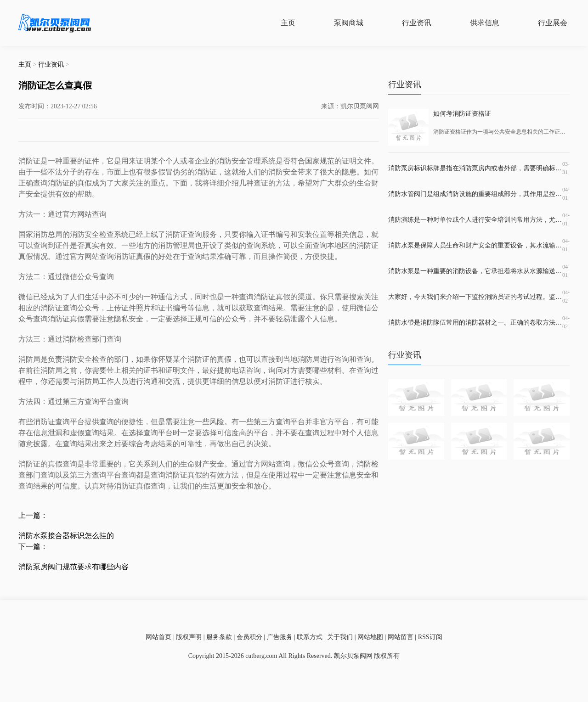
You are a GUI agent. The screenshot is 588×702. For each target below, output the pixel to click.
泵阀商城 (349, 23)
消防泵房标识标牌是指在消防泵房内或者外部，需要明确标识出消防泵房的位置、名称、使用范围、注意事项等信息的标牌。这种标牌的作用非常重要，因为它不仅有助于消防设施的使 (475, 168)
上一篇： (33, 515)
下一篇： (33, 547)
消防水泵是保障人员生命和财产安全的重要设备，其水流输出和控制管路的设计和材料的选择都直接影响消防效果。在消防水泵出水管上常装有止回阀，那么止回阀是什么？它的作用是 (475, 245)
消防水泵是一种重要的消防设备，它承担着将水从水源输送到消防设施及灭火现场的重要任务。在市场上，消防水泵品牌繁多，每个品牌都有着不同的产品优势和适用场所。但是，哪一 (475, 271)
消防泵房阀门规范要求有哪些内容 (73, 567)
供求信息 (485, 23)
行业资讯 (417, 23)
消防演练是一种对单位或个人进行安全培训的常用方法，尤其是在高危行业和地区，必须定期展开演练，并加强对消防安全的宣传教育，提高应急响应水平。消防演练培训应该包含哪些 (475, 220)
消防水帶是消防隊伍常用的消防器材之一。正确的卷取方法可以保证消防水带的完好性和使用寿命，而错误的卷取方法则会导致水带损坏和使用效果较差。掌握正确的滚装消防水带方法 (475, 323)
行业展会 (553, 23)
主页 (288, 23)
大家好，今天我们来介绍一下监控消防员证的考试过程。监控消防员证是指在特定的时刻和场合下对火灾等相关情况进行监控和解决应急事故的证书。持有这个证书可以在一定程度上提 (475, 297)
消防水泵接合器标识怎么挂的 (66, 536)
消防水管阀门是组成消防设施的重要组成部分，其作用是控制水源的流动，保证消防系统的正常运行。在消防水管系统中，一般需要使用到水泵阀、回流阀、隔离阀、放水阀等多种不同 (475, 194)
